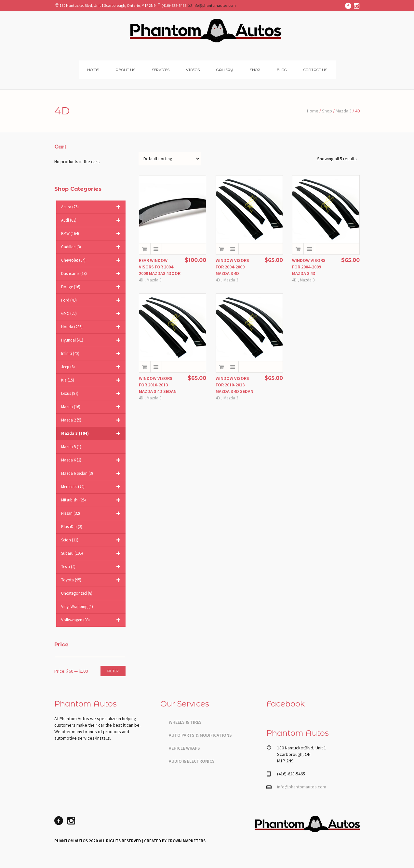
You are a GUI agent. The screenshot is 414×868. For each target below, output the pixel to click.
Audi (92, 220)
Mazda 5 (71, 447)
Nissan (92, 513)
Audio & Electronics (192, 761)
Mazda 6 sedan (92, 473)
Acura (92, 207)
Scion (92, 540)
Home (313, 111)
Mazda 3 (344, 111)
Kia (92, 380)
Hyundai (92, 340)
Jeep (92, 367)
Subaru (92, 553)
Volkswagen (92, 620)
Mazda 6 (92, 460)
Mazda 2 (92, 420)
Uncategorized (77, 593)
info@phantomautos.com (214, 5)
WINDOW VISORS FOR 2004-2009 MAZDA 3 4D (232, 267)
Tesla (92, 567)
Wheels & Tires (185, 722)
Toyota (92, 580)
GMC (92, 314)
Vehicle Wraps (184, 748)
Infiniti (92, 354)
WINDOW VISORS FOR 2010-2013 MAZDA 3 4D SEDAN (158, 385)
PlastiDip (72, 527)
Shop (327, 111)
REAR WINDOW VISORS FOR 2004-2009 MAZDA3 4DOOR (160, 267)
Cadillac (92, 247)
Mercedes (92, 487)
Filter (113, 671)
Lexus (92, 394)
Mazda (92, 407)
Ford (92, 300)
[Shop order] (170, 159)
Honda (92, 327)
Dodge (92, 287)
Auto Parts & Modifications (200, 735)
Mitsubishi (92, 500)
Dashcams (92, 274)
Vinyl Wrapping (77, 607)
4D (141, 280)
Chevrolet (92, 260)
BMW (92, 234)
